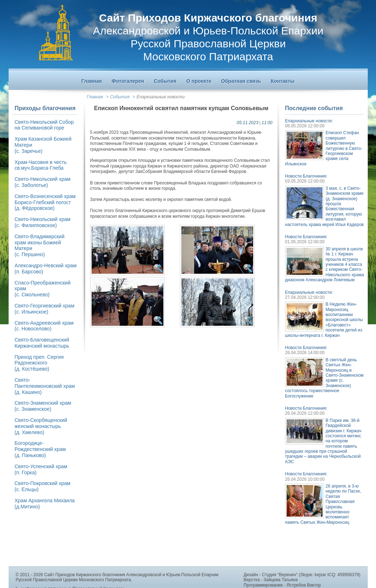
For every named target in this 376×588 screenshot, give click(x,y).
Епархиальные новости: (309, 121)
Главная (95, 97)
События (120, 97)
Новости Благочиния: (306, 176)
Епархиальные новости (161, 97)
